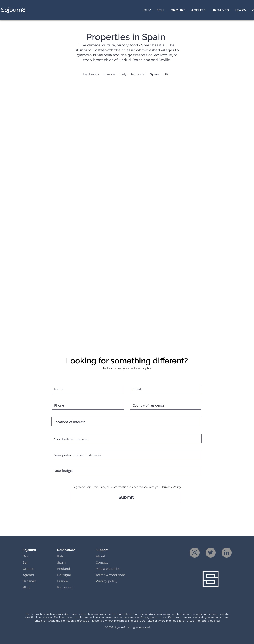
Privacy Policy (172, 487)
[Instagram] (195, 553)
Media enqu (105, 569)
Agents (28, 575)
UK (166, 74)
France (109, 74)
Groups (28, 569)
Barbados (91, 74)
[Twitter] (211, 553)
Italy (123, 74)
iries (117, 569)
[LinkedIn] (227, 553)
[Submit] (126, 497)
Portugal (138, 74)
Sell (25, 562)
